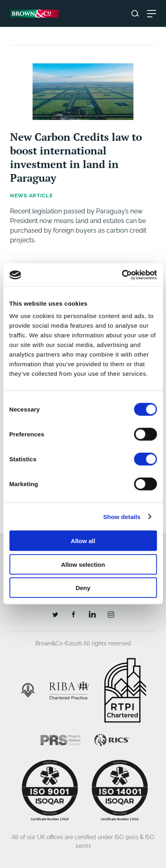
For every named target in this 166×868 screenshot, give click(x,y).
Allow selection (83, 564)
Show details (122, 516)
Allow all (83, 541)
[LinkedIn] (92, 614)
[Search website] (135, 13)
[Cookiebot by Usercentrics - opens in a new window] (122, 275)
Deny (83, 588)
